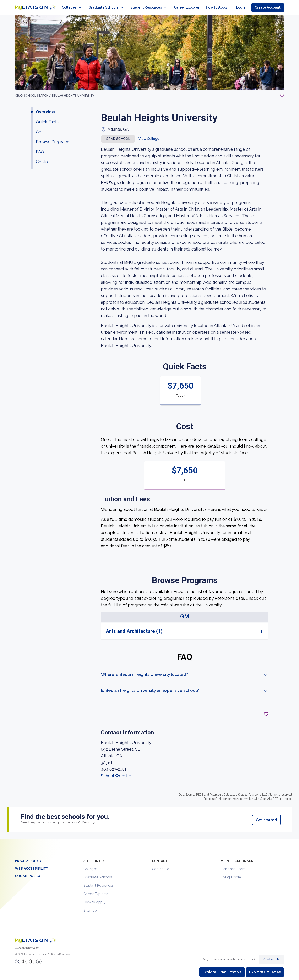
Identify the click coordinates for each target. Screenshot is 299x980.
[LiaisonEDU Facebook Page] (32, 957)
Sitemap (90, 906)
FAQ (40, 148)
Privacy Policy (28, 857)
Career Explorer (96, 890)
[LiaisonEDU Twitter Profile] (18, 957)
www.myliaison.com (27, 944)
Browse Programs (53, 138)
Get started (266, 816)
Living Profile (231, 873)
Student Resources (99, 881)
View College (149, 135)
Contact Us (161, 865)
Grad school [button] (118, 135)
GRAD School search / (33, 91)
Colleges (90, 865)
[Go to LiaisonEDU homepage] (32, 5)
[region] (149, 423)
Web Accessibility (31, 864)
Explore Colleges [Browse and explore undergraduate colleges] (265, 972)
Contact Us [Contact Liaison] (271, 955)
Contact (43, 158)
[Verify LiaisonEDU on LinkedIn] (39, 957)
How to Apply (94, 898)
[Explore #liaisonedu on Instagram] (25, 957)
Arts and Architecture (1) (134, 627)
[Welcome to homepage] (36, 936)
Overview (46, 108)
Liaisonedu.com (233, 865)
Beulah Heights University (73, 91)
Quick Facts (47, 118)
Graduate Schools (98, 873)
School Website (116, 772)
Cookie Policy (28, 872)
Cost (40, 128)
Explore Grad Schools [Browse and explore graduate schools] (222, 972)
